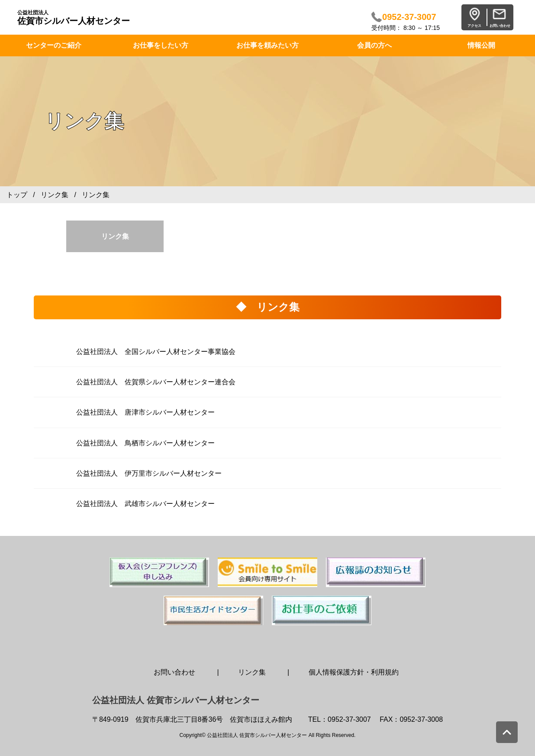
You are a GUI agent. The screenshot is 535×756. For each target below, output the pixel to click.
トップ (17, 195)
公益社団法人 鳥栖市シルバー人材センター (145, 443)
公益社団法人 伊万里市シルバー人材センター (149, 473)
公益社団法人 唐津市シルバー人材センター (145, 412)
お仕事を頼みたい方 (267, 45)
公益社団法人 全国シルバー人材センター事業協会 (156, 352)
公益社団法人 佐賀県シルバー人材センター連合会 (156, 382)
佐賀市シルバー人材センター (74, 18)
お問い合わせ (174, 672)
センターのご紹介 (54, 45)
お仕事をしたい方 (161, 45)
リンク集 (55, 195)
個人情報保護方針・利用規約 (354, 672)
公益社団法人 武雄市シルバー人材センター (145, 504)
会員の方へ (374, 45)
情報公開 (481, 45)
